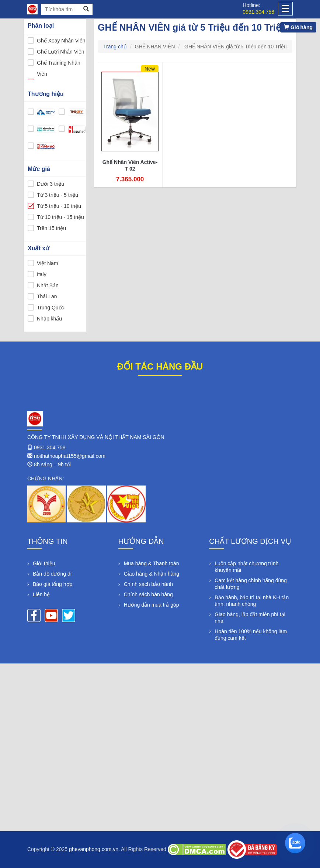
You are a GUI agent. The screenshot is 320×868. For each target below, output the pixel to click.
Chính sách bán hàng (148, 594)
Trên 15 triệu (51, 228)
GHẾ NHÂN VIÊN (155, 47)
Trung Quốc (51, 308)
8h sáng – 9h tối (52, 464)
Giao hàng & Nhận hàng (152, 574)
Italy (42, 274)
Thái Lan (47, 296)
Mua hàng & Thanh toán (152, 563)
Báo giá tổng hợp (53, 584)
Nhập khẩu (49, 319)
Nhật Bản (48, 285)
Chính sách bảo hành (148, 584)
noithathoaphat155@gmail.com (70, 456)
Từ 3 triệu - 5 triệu (58, 195)
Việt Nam (48, 263)
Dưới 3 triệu (51, 184)
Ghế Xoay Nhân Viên (61, 41)
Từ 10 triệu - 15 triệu (60, 217)
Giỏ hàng (298, 27)
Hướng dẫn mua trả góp (152, 605)
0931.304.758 (258, 12)
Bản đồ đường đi (52, 574)
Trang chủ (115, 47)
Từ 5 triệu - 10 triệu (59, 206)
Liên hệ (41, 594)
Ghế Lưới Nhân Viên (60, 52)
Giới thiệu (44, 563)
